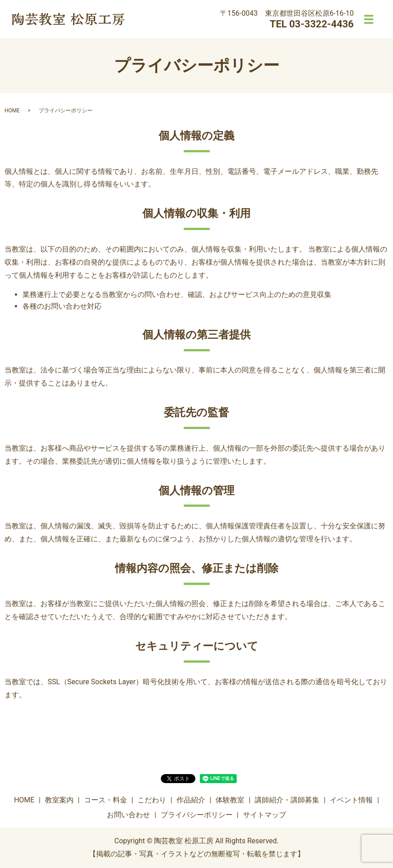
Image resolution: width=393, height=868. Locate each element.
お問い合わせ (128, 815)
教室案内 (59, 800)
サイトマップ (265, 815)
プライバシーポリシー (197, 815)
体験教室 (230, 800)
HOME (12, 111)
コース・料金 (106, 800)
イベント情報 (351, 800)
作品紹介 (191, 800)
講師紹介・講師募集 (287, 800)
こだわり (152, 800)
